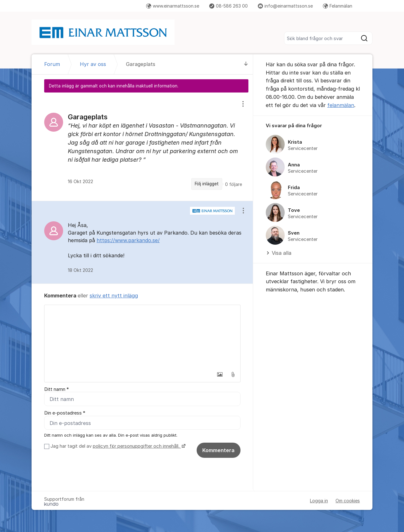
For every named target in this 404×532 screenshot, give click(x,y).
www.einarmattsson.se (173, 6)
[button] (220, 374)
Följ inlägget (207, 184)
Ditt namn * (56, 389)
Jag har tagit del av (117, 446)
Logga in (319, 501)
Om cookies (348, 501)
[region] (142, 146)
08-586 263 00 (229, 6)
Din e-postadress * (65, 413)
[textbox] (142, 337)
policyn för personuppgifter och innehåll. (137, 446)
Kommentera (218, 450)
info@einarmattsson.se (285, 6)
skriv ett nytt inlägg (114, 296)
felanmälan (341, 105)
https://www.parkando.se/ (128, 240)
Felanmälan (338, 6)
